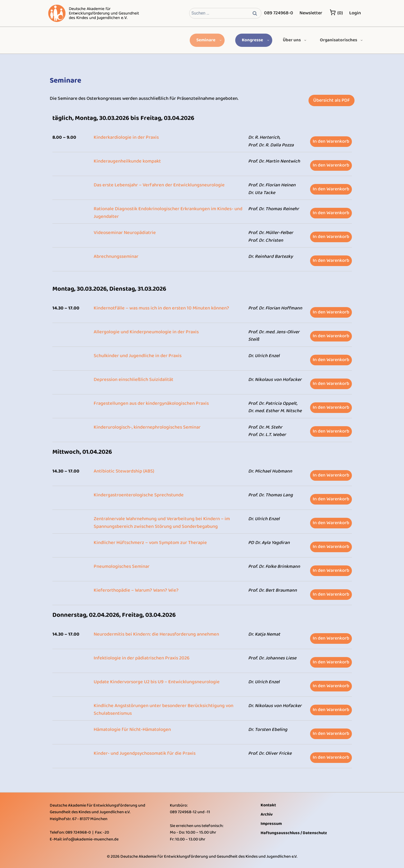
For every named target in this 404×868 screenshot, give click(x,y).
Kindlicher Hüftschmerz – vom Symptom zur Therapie (149, 543)
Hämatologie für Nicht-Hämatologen (132, 730)
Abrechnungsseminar (116, 257)
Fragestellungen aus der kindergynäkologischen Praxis (150, 403)
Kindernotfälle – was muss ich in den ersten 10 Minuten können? (160, 308)
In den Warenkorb (331, 141)
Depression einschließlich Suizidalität (133, 380)
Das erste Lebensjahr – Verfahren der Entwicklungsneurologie (158, 185)
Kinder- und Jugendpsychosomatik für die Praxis (144, 753)
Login (355, 13)
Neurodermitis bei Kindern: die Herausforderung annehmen (155, 634)
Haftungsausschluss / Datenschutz (294, 833)
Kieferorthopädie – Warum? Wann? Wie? (135, 590)
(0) (336, 13)
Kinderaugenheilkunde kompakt (127, 161)
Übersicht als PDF (332, 100)
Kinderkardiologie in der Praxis (126, 137)
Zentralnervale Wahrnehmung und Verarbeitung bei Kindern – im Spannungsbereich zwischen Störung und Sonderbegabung (161, 523)
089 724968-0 (279, 13)
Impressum (271, 824)
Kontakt (268, 805)
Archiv (267, 814)
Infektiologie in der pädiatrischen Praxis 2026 (141, 658)
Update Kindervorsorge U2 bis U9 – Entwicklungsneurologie (156, 682)
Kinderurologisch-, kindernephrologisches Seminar (146, 427)
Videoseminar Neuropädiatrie (124, 233)
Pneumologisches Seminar (121, 566)
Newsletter (311, 13)
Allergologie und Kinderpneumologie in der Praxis (145, 332)
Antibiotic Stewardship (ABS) (124, 471)
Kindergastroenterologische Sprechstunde (138, 495)
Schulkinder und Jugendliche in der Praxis (137, 356)
